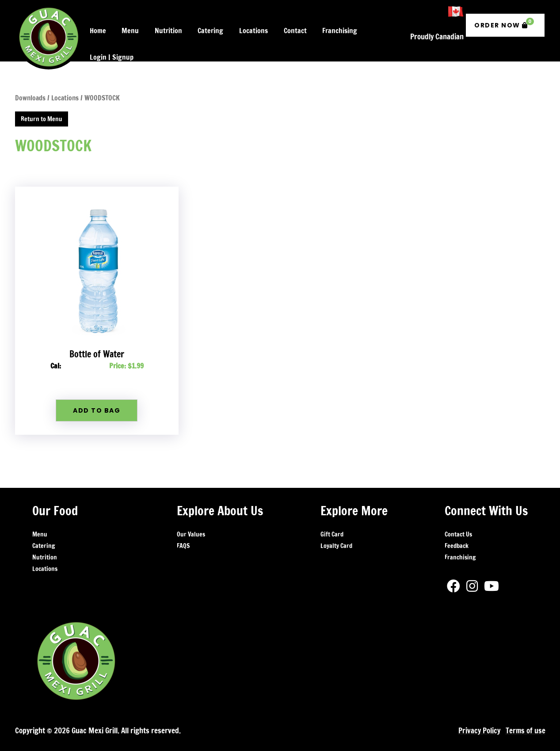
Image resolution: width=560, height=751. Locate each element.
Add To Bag (97, 394)
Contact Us (458, 517)
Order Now (504, 15)
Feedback (457, 529)
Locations (45, 552)
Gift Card (332, 517)
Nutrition (45, 540)
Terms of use (525, 714)
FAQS (183, 529)
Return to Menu (42, 102)
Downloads (30, 81)
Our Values (191, 517)
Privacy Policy (479, 714)
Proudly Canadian (437, 24)
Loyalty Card (336, 529)
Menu (40, 517)
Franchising (460, 540)
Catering (44, 529)
